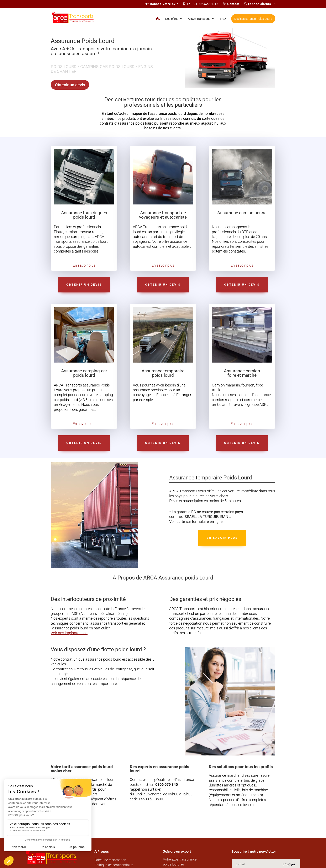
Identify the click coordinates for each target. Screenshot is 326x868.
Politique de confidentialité (114, 865)
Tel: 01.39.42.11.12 (201, 4)
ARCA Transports (199, 19)
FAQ (223, 19)
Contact (231, 4)
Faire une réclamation (110, 860)
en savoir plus (222, 538)
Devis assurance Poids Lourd (253, 19)
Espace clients (257, 4)
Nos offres (172, 19)
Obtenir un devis (70, 85)
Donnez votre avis (162, 4)
